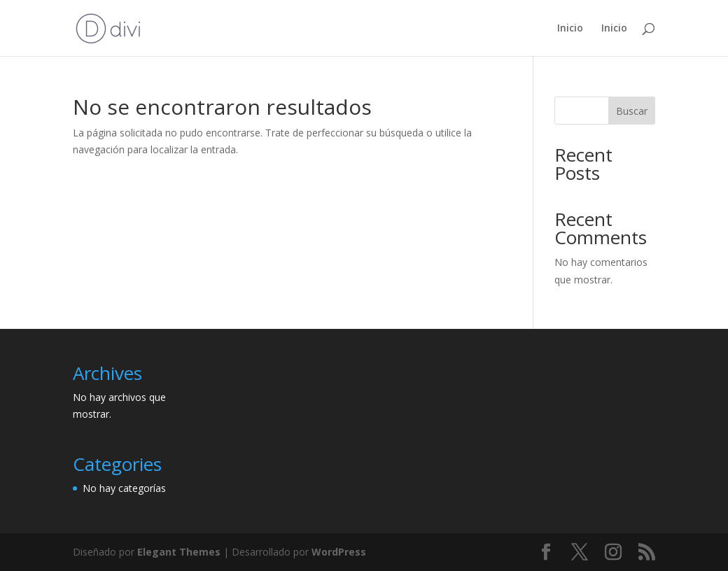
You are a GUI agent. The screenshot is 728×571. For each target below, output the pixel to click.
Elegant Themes (179, 552)
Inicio (570, 29)
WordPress (339, 552)
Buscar (632, 111)
